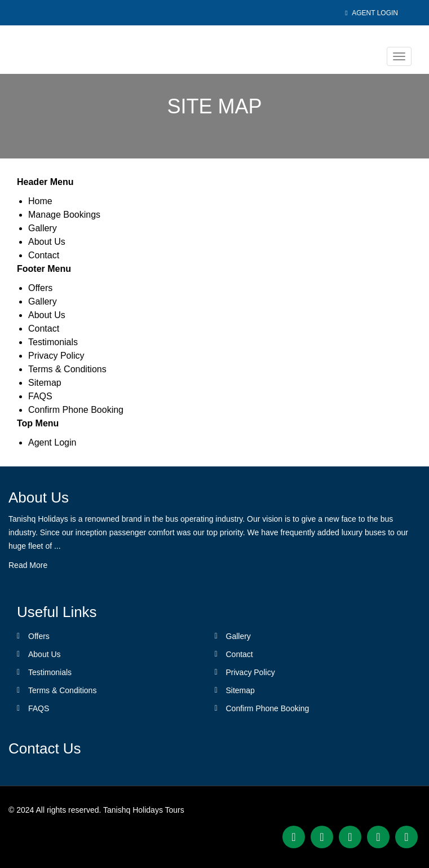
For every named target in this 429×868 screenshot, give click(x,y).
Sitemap (45, 383)
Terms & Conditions (67, 369)
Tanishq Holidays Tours (144, 810)
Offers (40, 288)
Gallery (43, 228)
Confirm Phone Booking (76, 410)
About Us (47, 242)
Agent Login (371, 13)
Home (40, 201)
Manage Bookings (64, 215)
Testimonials (53, 342)
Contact (44, 255)
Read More (28, 565)
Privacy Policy (56, 356)
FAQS (40, 396)
